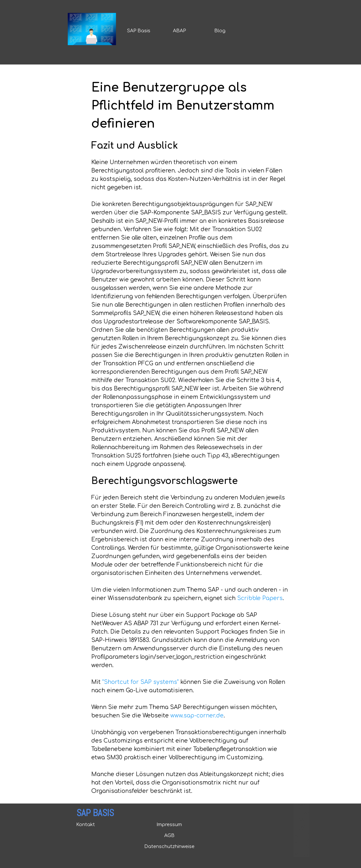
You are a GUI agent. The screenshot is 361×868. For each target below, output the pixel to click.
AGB (169, 835)
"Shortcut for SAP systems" (140, 682)
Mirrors (301, 855)
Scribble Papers (260, 598)
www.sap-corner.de (197, 716)
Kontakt (85, 824)
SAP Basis (139, 31)
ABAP (179, 31)
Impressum (169, 824)
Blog (220, 31)
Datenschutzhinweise (169, 846)
